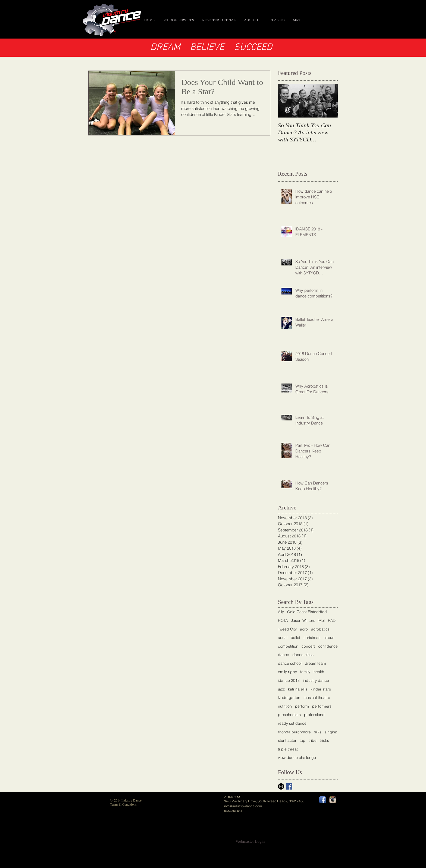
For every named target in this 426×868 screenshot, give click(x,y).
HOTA (283, 620)
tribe (313, 740)
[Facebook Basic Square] (289, 786)
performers (322, 706)
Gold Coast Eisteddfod (307, 612)
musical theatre (317, 698)
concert (308, 646)
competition (288, 646)
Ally (281, 612)
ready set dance (292, 723)
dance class (303, 655)
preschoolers (289, 715)
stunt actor (287, 740)
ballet (295, 638)
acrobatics (320, 629)
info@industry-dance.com (243, 806)
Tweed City (287, 629)
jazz (281, 689)
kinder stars (321, 689)
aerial (283, 638)
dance (284, 655)
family (305, 672)
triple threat (288, 749)
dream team (315, 663)
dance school (290, 663)
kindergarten (289, 698)
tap (303, 740)
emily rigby (287, 672)
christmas (312, 638)
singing (331, 732)
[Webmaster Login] (250, 841)
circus (329, 638)
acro (304, 629)
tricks (324, 740)
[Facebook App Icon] (323, 800)
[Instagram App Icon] (333, 800)
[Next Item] (329, 101)
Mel (322, 620)
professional (315, 715)
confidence (328, 646)
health (319, 672)
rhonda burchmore (294, 732)
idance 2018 (289, 680)
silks (318, 732)
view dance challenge (297, 758)
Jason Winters (303, 620)
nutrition (285, 706)
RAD (332, 620)
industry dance (316, 680)
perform (302, 706)
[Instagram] (281, 786)
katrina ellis (298, 689)
